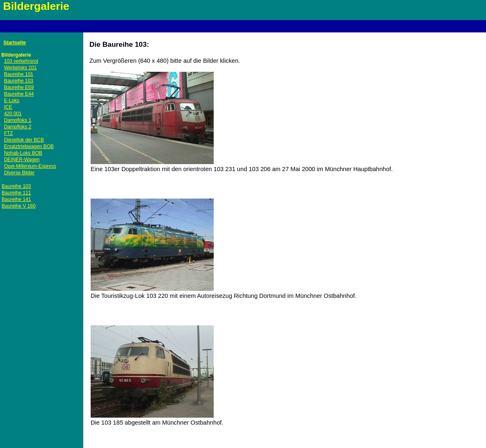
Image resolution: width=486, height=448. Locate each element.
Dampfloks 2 (18, 127)
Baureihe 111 (16, 193)
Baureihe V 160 (19, 206)
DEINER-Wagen (22, 160)
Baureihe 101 (19, 74)
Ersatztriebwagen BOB (29, 146)
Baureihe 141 (16, 199)
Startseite (15, 43)
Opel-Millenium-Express (30, 166)
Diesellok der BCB (24, 140)
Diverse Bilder (19, 173)
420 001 (13, 114)
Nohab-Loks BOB (23, 153)
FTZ (9, 133)
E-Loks (12, 101)
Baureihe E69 (19, 87)
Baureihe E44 (19, 94)
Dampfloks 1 (18, 120)
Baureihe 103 (19, 81)
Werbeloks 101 (21, 68)
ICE (8, 107)
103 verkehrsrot (21, 61)
